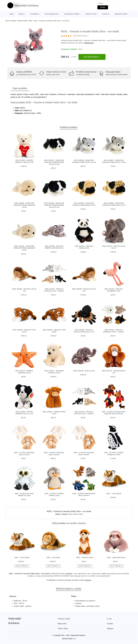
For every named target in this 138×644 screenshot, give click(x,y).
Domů (12, 14)
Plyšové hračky (23, 21)
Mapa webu (62, 624)
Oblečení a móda (121, 14)
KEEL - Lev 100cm (53, 558)
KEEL (31, 21)
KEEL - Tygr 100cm (114, 494)
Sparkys (64, 43)
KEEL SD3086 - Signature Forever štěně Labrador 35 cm (24, 205)
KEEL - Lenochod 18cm (116, 558)
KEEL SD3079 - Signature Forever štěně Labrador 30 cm (24, 248)
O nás (109, 619)
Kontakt (110, 624)
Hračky (21, 14)
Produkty (13, 21)
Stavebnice (34, 14)
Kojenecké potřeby (72, 14)
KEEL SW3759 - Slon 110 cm (84, 371)
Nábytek (106, 14)
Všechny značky (64, 619)
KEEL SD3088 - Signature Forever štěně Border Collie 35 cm (54, 205)
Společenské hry (52, 14)
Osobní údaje (63, 628)
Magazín (110, 628)
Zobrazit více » (89, 43)
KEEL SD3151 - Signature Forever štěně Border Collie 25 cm (54, 162)
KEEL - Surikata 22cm (85, 558)
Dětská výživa (91, 14)
